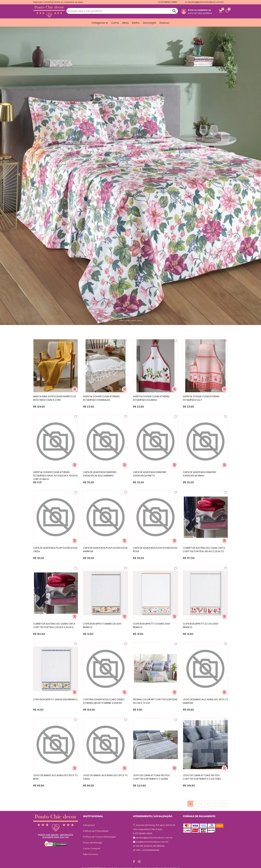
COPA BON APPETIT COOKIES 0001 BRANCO (151, 625)
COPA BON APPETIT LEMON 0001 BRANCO (55, 699)
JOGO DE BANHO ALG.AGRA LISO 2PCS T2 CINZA (105, 777)
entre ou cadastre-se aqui (69, 2)
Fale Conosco (91, 854)
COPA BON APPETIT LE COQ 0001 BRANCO (201, 625)
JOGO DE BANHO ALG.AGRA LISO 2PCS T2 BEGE (55, 777)
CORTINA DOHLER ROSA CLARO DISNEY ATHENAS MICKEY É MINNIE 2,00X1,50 (104, 701)
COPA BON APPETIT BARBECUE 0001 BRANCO (102, 625)
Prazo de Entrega (93, 843)
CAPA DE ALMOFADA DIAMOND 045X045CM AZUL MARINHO (100, 474)
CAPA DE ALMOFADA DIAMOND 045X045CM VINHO (200, 474)
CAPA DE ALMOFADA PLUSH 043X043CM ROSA (155, 550)
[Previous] (218, 804)
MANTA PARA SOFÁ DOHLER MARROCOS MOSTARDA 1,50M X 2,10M (55, 398)
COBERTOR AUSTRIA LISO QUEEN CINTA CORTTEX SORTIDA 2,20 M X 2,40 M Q (54, 625)
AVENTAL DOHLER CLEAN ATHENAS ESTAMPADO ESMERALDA (101, 398)
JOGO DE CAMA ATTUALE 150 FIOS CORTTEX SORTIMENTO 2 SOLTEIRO (202, 777)
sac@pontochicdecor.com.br (152, 829)
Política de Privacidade (96, 831)
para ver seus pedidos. (200, 12)
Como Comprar (92, 848)
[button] (20, 174)
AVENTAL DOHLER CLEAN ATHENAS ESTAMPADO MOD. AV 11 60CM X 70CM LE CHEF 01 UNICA (55, 475)
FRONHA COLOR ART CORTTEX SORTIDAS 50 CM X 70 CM (155, 701)
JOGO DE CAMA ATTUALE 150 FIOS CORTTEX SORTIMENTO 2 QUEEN (151, 777)
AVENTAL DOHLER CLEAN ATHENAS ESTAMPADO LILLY (201, 398)
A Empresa (89, 825)
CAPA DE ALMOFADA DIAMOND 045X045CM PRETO (150, 474)
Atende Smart (172, 862)
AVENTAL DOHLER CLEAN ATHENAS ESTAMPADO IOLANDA (151, 398)
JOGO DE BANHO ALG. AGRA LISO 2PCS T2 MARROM (205, 701)
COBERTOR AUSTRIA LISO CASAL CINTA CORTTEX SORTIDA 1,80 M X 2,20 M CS (204, 550)
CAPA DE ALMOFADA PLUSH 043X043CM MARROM (105, 550)
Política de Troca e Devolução (100, 837)
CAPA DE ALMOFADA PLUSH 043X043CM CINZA (55, 550)
